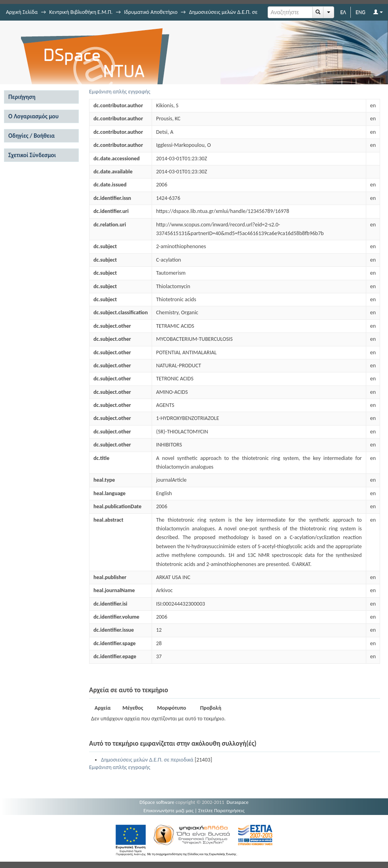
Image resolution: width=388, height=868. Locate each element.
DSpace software (157, 802)
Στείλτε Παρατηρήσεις (222, 810)
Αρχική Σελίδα (22, 12)
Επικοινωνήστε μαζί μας (168, 810)
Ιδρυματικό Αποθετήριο (151, 12)
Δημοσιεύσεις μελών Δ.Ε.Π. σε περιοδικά (147, 760)
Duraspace (238, 802)
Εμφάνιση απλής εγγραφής (120, 92)
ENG (360, 12)
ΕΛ (343, 12)
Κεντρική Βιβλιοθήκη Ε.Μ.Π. (81, 12)
